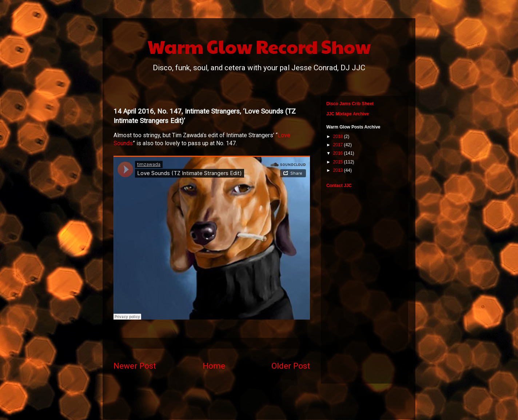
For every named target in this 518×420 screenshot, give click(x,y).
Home (214, 366)
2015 (339, 162)
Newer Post (135, 366)
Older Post (291, 366)
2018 (339, 136)
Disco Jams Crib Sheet (350, 104)
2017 (339, 145)
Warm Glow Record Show (259, 46)
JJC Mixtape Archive (348, 114)
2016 (339, 153)
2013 (339, 170)
